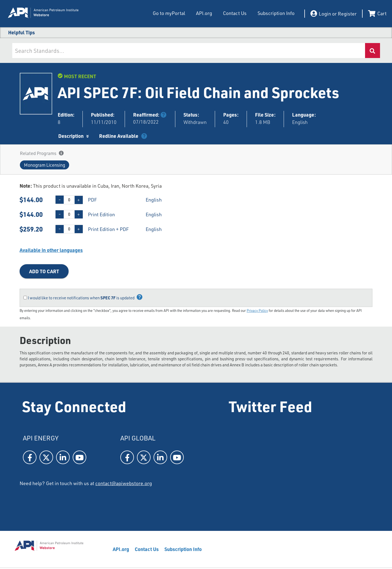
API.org (203, 13)
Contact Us (234, 13)
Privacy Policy (257, 311)
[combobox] (189, 51)
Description (71, 136)
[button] (45, 165)
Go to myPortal (169, 13)
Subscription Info (275, 13)
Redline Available (119, 136)
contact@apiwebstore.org (124, 483)
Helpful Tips (22, 32)
